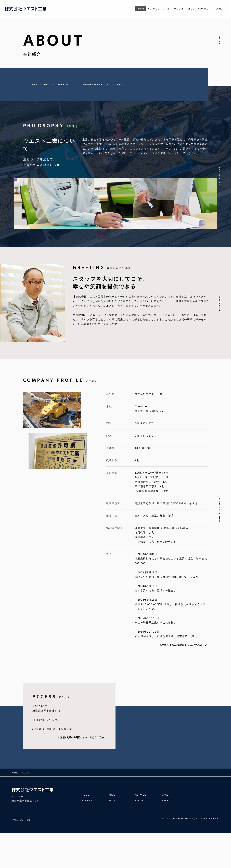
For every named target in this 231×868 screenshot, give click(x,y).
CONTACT (201, 9)
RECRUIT (218, 9)
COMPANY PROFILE (98, 83)
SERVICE (145, 9)
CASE (159, 9)
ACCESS (173, 9)
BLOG (186, 9)
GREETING (64, 83)
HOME (86, 788)
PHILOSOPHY (34, 83)
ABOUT (129, 9)
